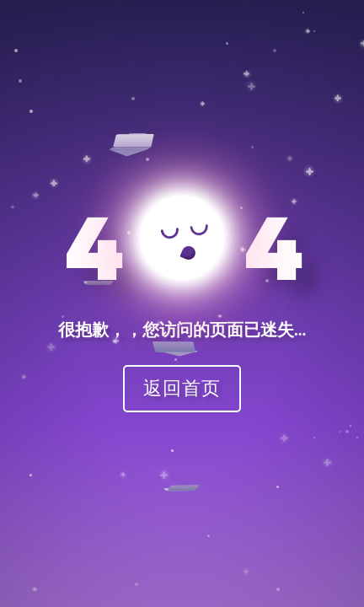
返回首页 (182, 387)
